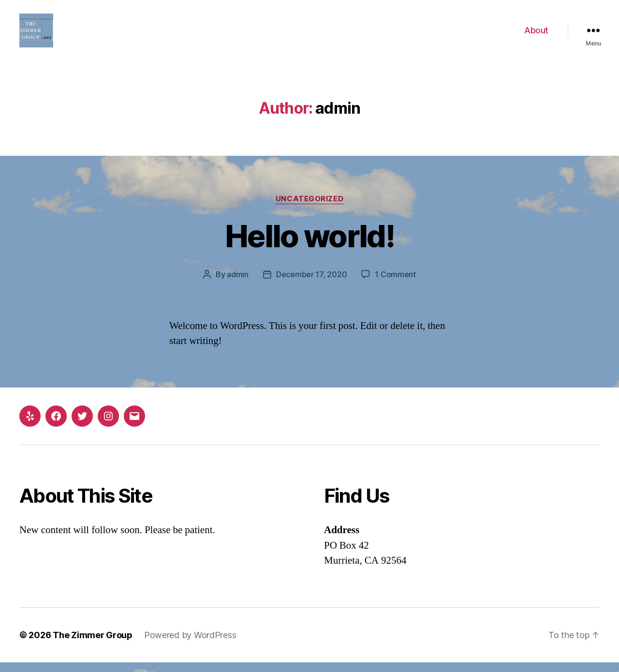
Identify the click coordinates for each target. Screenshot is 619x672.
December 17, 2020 (311, 284)
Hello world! (309, 246)
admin (238, 284)
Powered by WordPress (190, 645)
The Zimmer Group (93, 645)
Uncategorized (309, 209)
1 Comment (395, 284)
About (536, 35)
